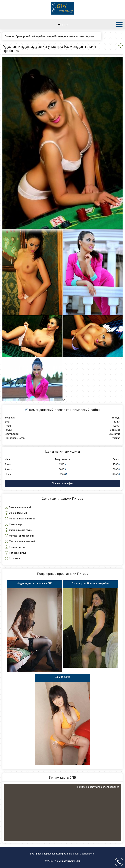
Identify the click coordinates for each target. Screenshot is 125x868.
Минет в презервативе (22, 519)
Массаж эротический (21, 536)
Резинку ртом (17, 547)
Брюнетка (115, 434)
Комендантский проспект (49, 410)
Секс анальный (18, 513)
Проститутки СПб (70, 861)
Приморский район (85, 410)
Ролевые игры (17, 553)
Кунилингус (16, 524)
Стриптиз (14, 559)
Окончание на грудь (20, 530)
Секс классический (20, 507)
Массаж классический (22, 541)
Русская (115, 438)
